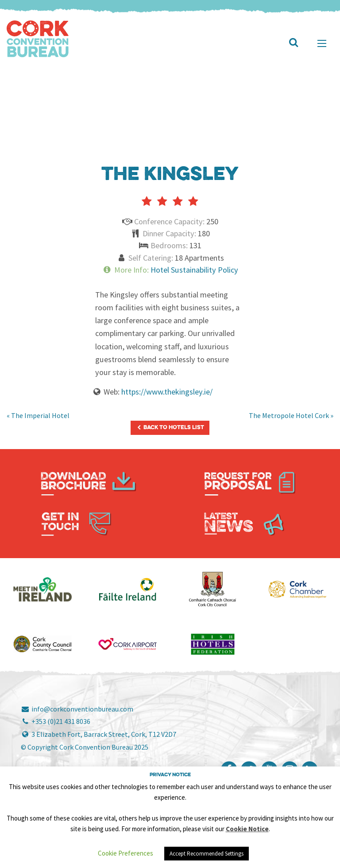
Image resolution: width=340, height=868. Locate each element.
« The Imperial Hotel (38, 415)
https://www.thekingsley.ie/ (167, 392)
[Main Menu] (322, 43)
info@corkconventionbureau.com (77, 709)
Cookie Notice (247, 829)
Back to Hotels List (170, 428)
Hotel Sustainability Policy (194, 270)
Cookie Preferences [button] (126, 853)
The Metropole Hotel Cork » (291, 415)
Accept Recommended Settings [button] (207, 854)
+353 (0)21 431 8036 (56, 721)
